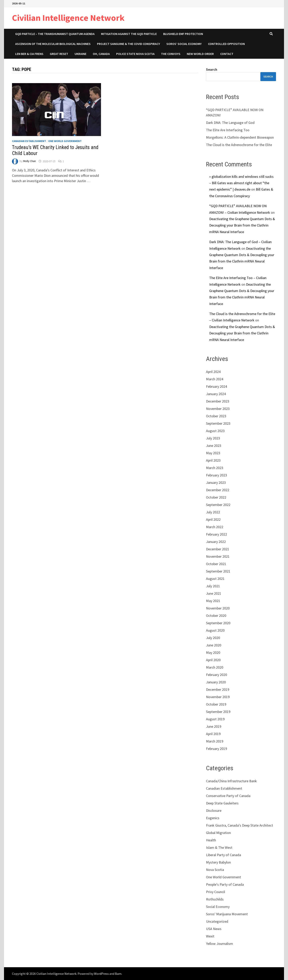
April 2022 (213, 519)
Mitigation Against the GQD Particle (129, 34)
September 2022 (218, 505)
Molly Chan (29, 161)
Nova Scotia (215, 870)
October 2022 (216, 497)
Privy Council (215, 892)
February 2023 (216, 475)
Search (212, 69)
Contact (227, 54)
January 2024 (216, 394)
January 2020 (216, 682)
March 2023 (215, 468)
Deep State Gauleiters (222, 803)
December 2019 (218, 689)
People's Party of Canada (225, 884)
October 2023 (216, 416)
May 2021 (213, 601)
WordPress (101, 974)
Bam (118, 974)
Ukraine (80, 54)
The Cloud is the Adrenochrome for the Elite (239, 145)
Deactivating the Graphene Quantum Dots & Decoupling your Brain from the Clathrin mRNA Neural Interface (242, 225)
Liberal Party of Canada (223, 855)
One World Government (65, 141)
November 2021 (218, 556)
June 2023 (214, 446)
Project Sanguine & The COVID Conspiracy (128, 44)
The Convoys (171, 54)
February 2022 (216, 534)
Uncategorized (217, 921)
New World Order (200, 54)
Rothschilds (215, 899)
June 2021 (214, 593)
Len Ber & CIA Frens (29, 54)
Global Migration (218, 833)
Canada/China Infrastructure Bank (231, 781)
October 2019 (216, 704)
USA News (214, 929)
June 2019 (214, 726)
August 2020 (215, 630)
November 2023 (218, 409)
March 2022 (215, 527)
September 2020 (218, 623)
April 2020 (213, 660)
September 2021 (218, 571)
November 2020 (218, 608)
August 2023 (215, 431)
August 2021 (215, 579)
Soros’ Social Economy (184, 44)
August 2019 (215, 719)
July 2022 (213, 512)
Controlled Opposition (226, 44)
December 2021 (218, 549)
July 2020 (213, 638)
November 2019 (218, 697)
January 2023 (216, 483)
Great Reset (59, 54)
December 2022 (218, 490)
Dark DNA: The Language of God (230, 123)
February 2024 (216, 386)
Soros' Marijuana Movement (227, 914)
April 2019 (213, 734)
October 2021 (216, 564)
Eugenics (213, 818)
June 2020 (214, 645)
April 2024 (213, 372)
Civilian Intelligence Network (68, 18)
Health (211, 840)
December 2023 (218, 401)
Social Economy (218, 907)
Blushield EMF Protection (183, 34)
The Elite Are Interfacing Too (228, 130)
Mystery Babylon (218, 862)
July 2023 (213, 438)
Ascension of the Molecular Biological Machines (53, 44)
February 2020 (216, 675)
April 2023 (213, 460)
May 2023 (213, 453)
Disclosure (214, 811)
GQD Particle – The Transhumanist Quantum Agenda (55, 34)
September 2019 (218, 712)
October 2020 (216, 616)
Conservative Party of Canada (228, 796)
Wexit (210, 936)
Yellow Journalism (219, 944)
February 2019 (216, 749)
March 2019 (215, 741)
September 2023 (218, 423)
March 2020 (215, 667)
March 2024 (215, 379)
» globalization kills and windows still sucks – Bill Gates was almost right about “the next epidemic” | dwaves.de (241, 183)
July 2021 (213, 586)
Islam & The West (219, 847)
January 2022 (216, 542)
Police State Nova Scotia (135, 54)
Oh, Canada (101, 54)
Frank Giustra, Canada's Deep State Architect (239, 825)
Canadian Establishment (29, 141)
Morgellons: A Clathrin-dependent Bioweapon (240, 137)
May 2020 (213, 653)
